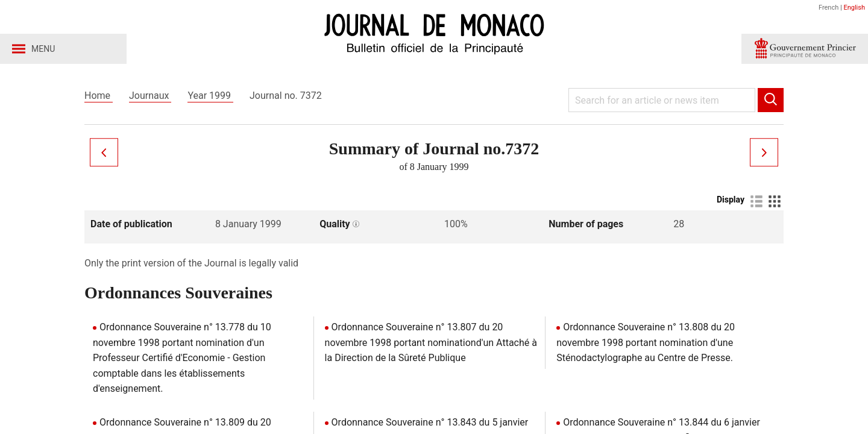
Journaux (150, 96)
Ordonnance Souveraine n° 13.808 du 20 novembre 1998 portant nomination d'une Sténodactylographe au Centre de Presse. (646, 342)
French (829, 8)
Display (731, 200)
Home (99, 96)
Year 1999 (210, 96)
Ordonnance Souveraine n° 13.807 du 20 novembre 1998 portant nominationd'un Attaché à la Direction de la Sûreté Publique (431, 342)
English (854, 8)
